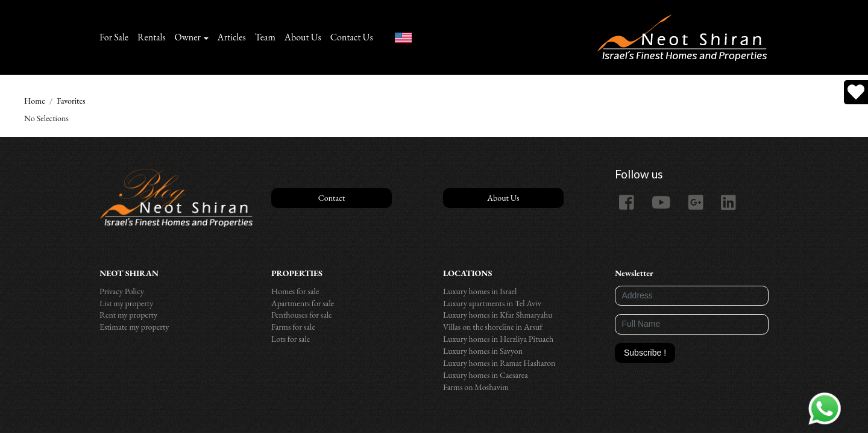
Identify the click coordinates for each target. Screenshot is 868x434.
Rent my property (128, 315)
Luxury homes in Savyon (483, 351)
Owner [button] (188, 37)
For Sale (114, 37)
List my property (126, 303)
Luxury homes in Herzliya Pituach (498, 339)
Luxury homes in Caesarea (486, 375)
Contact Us (352, 37)
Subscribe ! (645, 353)
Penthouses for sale (302, 315)
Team (265, 37)
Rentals (152, 37)
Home (35, 101)
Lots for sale (291, 339)
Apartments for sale (303, 303)
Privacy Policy (122, 291)
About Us (303, 37)
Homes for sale (295, 291)
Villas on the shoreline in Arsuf (493, 327)
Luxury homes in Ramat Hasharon (499, 363)
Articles (232, 37)
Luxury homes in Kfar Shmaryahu (498, 315)
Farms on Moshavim (476, 387)
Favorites (71, 101)
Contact (332, 198)
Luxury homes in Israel (480, 291)
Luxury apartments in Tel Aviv (492, 303)
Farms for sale (293, 327)
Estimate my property (134, 327)
